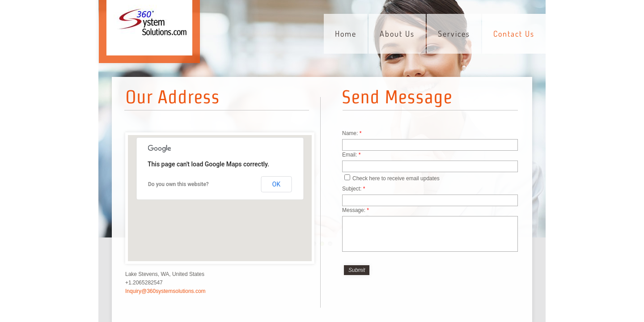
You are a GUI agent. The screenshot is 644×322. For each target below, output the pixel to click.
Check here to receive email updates (392, 178)
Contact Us (514, 34)
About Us (397, 34)
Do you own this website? (178, 184)
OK (276, 184)
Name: (352, 133)
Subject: (354, 189)
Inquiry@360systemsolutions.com (165, 291)
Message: (356, 210)
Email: (351, 155)
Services (454, 34)
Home (346, 34)
